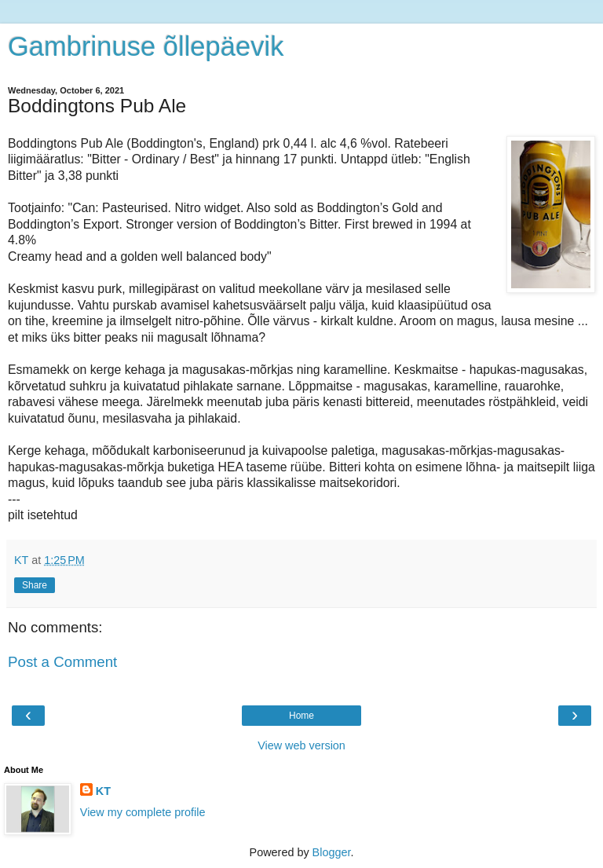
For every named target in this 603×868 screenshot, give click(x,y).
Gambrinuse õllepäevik (146, 46)
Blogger (332, 852)
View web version (301, 745)
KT (103, 791)
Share (35, 585)
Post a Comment (62, 662)
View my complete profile (143, 812)
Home (301, 716)
